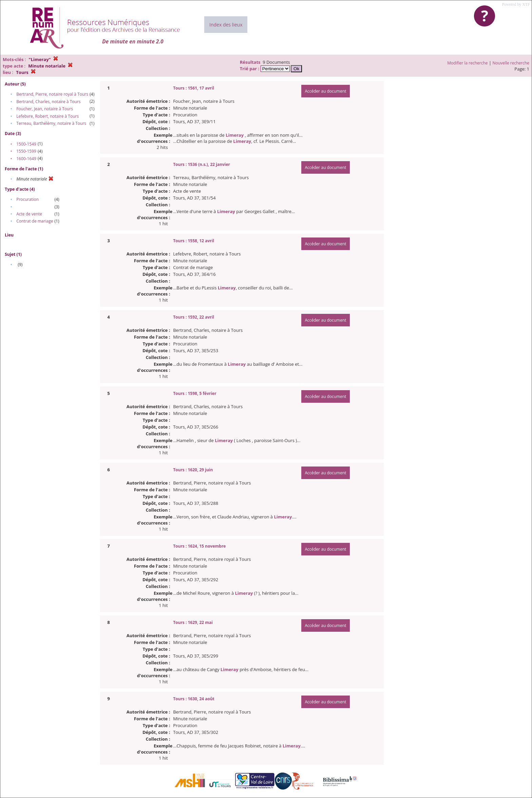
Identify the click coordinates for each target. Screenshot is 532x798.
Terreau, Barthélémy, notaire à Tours (51, 123)
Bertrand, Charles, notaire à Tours (48, 102)
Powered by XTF (516, 4)
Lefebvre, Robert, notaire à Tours (47, 116)
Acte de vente (29, 214)
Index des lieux (226, 25)
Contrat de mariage (35, 221)
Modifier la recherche (467, 63)
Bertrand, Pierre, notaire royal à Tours (52, 94)
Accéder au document (325, 91)
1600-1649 (26, 159)
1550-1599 (26, 151)
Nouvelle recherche (511, 63)
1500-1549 (26, 144)
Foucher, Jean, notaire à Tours (45, 109)
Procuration (27, 199)
